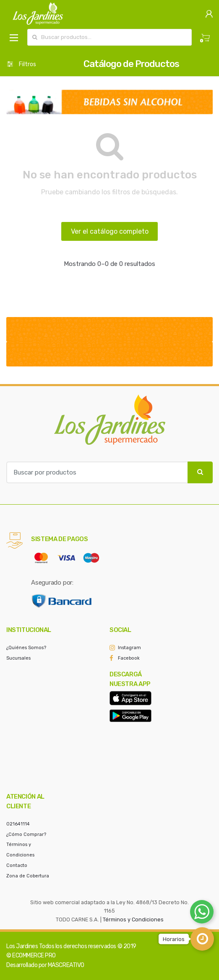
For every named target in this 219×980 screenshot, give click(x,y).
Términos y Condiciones (133, 919)
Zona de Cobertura (28, 876)
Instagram (129, 648)
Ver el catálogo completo (110, 231)
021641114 (18, 824)
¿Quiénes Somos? (26, 648)
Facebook (129, 658)
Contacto (17, 865)
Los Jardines (22, 946)
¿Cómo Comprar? (26, 834)
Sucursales (18, 658)
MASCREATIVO (66, 965)
